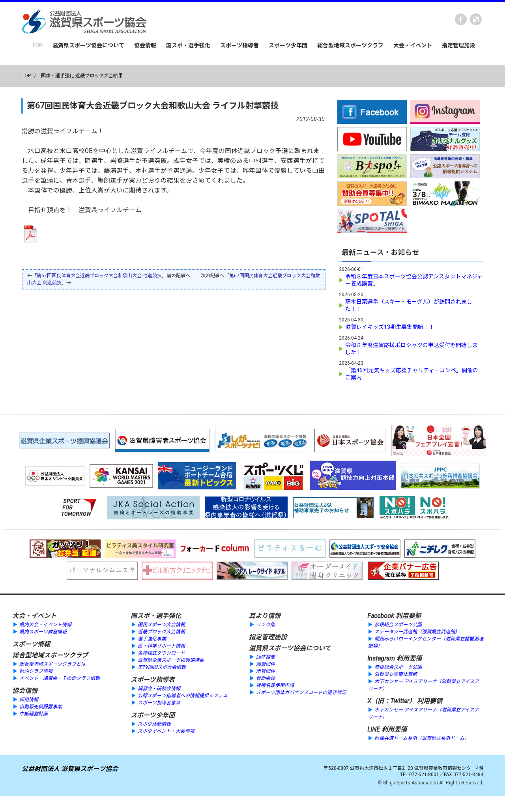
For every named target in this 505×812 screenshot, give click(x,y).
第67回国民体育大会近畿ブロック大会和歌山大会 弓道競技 (99, 276)
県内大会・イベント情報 (45, 625)
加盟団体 (266, 664)
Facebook (461, 19)
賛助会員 (266, 678)
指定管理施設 (458, 45)
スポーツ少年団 (288, 45)
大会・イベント (413, 45)
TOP (37, 45)
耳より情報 (265, 616)
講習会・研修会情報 (159, 689)
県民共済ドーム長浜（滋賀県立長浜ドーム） (422, 738)
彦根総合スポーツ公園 (398, 625)
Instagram (381, 658)
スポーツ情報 (31, 644)
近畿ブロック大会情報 (161, 632)
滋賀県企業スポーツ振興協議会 (171, 660)
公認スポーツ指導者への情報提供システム (183, 696)
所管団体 (266, 671)
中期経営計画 (34, 714)
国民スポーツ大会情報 (161, 625)
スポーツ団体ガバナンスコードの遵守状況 (301, 693)
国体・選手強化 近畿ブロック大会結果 (82, 76)
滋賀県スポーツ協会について (88, 45)
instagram (476, 19)
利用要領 (408, 616)
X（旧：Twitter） (391, 701)
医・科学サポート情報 (161, 646)
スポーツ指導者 (239, 45)
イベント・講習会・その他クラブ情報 (60, 678)
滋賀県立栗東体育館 (396, 674)
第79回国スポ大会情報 (162, 667)
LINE (374, 729)
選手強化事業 (152, 639)
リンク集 (266, 625)
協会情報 (145, 45)
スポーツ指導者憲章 (159, 703)
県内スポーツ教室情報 (43, 632)
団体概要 (266, 657)
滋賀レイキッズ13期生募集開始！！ (390, 327)
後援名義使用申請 (275, 685)
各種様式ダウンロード (161, 653)
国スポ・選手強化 (188, 45)
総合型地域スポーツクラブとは (52, 664)
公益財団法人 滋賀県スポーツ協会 (70, 769)
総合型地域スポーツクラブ (350, 45)
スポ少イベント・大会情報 (166, 731)
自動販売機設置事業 (41, 707)
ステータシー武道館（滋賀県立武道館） (417, 632)
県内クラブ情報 (36, 671)
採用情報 (29, 700)
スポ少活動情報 (154, 724)
